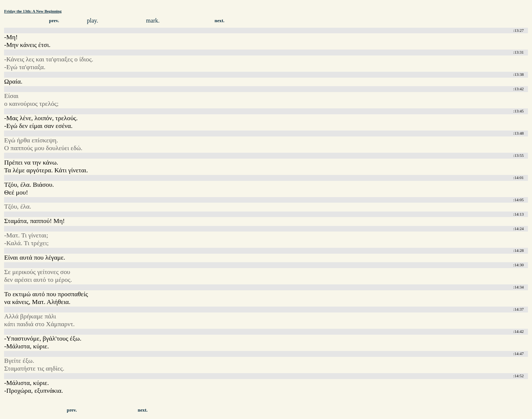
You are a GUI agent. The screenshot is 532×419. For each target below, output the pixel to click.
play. (93, 21)
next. (220, 21)
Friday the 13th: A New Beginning (33, 11)
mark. (153, 21)
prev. (54, 21)
